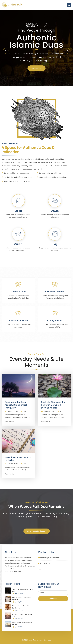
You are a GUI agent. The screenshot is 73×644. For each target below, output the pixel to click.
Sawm (55, 211)
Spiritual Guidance (55, 292)
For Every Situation (18, 321)
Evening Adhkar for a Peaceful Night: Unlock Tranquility (16, 405)
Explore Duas (36, 68)
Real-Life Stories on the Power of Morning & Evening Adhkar (53, 405)
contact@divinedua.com (50, 558)
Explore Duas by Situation (37, 531)
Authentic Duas (18, 292)
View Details (9, 421)
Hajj (55, 244)
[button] (67, 51)
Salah (18, 211)
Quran (18, 244)
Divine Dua (32, 640)
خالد (25, 411)
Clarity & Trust (55, 321)
